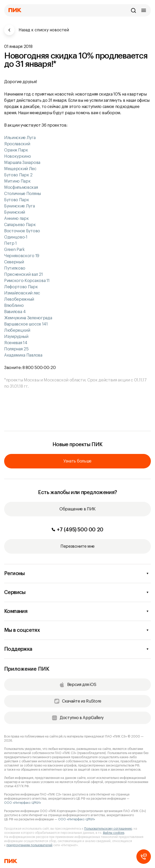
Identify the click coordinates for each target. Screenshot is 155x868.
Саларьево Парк (20, 225)
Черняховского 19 (22, 256)
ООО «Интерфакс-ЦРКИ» (23, 803)
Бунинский (15, 212)
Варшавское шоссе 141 (26, 324)
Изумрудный (16, 337)
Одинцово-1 (16, 237)
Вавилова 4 (15, 312)
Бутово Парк (17, 200)
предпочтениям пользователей (29, 845)
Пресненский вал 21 (23, 274)
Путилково (15, 268)
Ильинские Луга (20, 138)
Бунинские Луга (20, 206)
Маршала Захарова (22, 163)
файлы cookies (114, 833)
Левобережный (19, 299)
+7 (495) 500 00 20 (78, 530)
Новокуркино (18, 156)
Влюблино (14, 306)
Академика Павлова (23, 355)
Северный (14, 262)
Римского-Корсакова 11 (27, 281)
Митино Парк (18, 181)
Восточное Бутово (23, 231)
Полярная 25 (16, 349)
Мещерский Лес (20, 169)
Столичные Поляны (23, 194)
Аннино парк (17, 219)
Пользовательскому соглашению (108, 829)
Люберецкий (17, 330)
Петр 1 (11, 243)
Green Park (14, 250)
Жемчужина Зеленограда (28, 318)
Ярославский (17, 144)
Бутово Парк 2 (18, 175)
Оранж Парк (16, 150)
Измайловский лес (22, 293)
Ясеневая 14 (16, 343)
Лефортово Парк (21, 287)
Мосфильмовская (21, 187)
